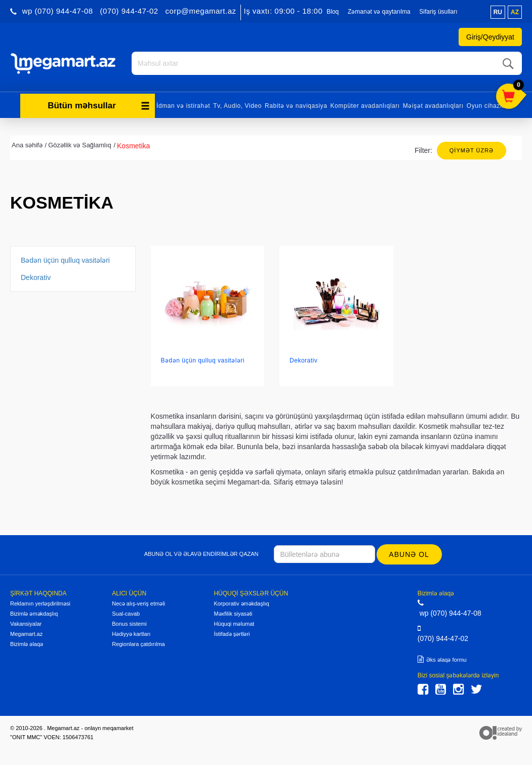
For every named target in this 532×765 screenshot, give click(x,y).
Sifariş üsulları (438, 12)
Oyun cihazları (488, 105)
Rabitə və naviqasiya (296, 105)
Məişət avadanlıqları (433, 105)
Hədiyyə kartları (131, 633)
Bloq (333, 12)
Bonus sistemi (129, 623)
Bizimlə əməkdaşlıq (34, 613)
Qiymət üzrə (472, 150)
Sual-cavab (126, 613)
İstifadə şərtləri (232, 633)
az (515, 12)
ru (498, 12)
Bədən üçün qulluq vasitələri (65, 260)
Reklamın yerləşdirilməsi (40, 603)
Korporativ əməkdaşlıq (241, 603)
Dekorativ (36, 277)
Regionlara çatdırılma (138, 643)
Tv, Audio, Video (237, 105)
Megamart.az (26, 633)
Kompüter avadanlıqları (365, 105)
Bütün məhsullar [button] (99, 105)
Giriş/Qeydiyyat (490, 37)
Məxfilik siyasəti (233, 613)
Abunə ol (409, 554)
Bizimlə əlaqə (27, 643)
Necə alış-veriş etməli (138, 603)
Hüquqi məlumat (234, 623)
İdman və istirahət (183, 105)
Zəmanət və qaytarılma (379, 12)
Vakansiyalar (26, 623)
